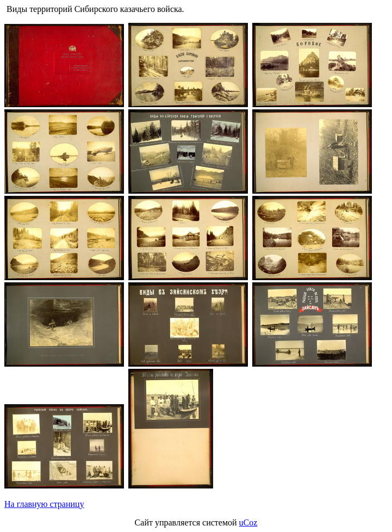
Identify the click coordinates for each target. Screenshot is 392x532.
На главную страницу (44, 504)
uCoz (248, 522)
